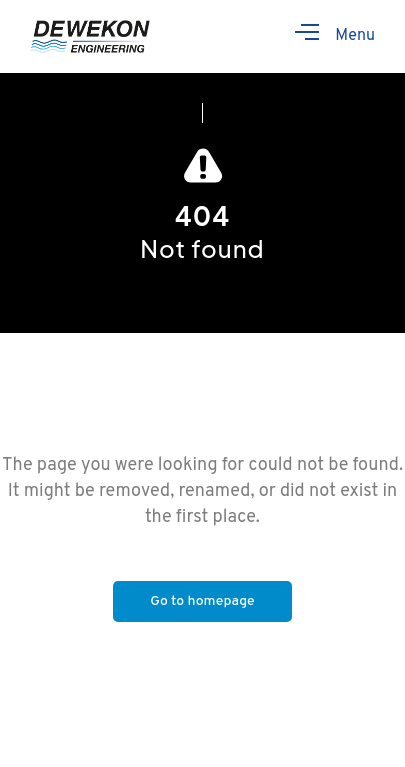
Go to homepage (202, 601)
